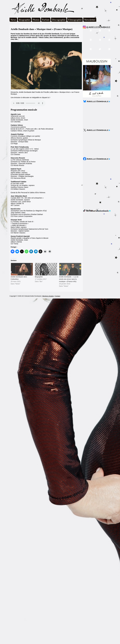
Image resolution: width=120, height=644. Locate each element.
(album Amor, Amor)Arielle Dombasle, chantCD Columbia (19, 118)
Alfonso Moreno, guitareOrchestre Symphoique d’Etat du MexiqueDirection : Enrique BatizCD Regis (26, 139)
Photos (36, 20)
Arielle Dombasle (42, 8)
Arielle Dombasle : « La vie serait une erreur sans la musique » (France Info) (69, 279)
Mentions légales (48, 296)
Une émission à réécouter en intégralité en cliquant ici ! (30, 97)
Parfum (46, 20)
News (13, 20)
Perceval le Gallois (28, 193)
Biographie (24, 20)
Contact (58, 296)
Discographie (59, 20)
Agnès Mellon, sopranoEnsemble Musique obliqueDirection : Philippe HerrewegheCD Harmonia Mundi (22, 173)
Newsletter (90, 20)
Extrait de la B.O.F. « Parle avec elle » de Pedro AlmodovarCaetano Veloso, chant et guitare (32, 128)
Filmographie (75, 20)
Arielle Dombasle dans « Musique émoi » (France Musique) (42, 29)
